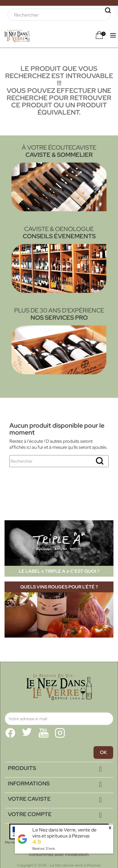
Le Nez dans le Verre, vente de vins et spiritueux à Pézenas (64, 833)
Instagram (60, 733)
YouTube (44, 733)
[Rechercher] (59, 15)
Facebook (10, 733)
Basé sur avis (44, 848)
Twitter (27, 733)
